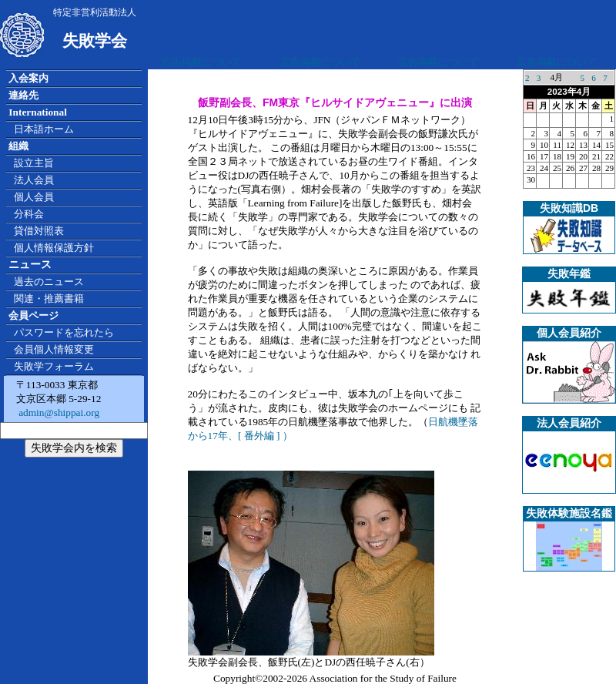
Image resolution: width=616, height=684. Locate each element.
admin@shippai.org (58, 412)
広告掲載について (202, 62)
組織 (18, 146)
